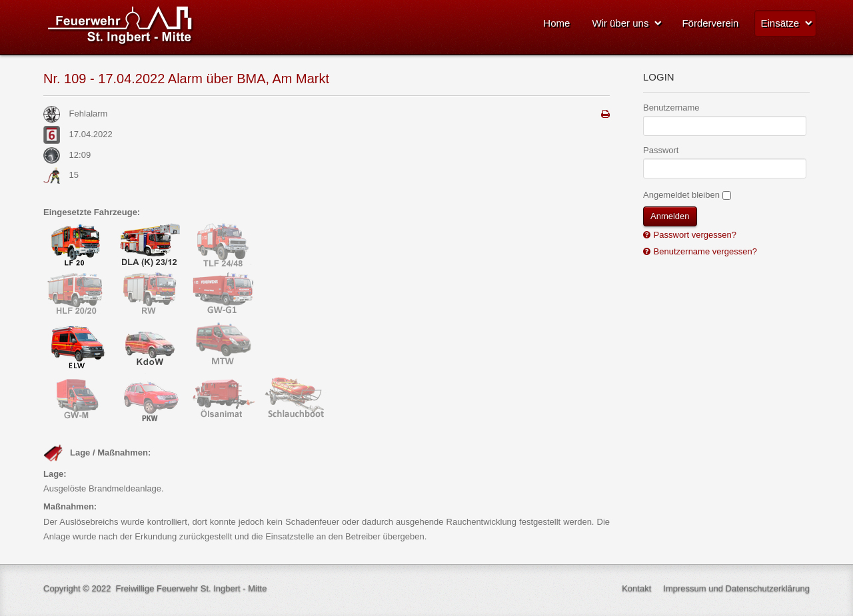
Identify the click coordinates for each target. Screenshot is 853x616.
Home (556, 23)
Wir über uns (620, 23)
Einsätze (780, 23)
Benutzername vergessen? (704, 251)
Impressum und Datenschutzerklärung (736, 588)
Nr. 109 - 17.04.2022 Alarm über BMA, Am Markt (186, 79)
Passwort (661, 150)
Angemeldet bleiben (681, 195)
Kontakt (636, 588)
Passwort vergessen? (694, 235)
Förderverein (710, 23)
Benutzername (671, 108)
